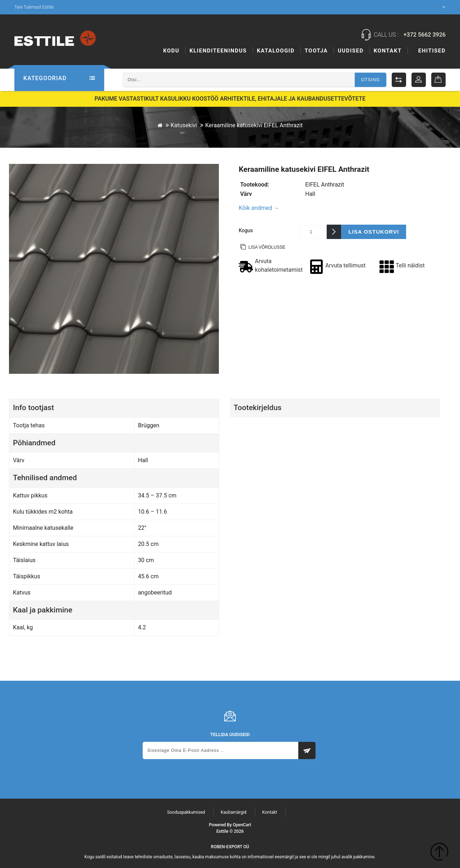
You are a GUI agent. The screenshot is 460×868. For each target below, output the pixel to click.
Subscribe (307, 750)
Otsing (371, 80)
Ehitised (318, 51)
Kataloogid (276, 51)
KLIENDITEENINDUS (218, 51)
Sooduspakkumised (186, 812)
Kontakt (432, 51)
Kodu (171, 51)
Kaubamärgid (233, 812)
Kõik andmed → (259, 208)
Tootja (354, 51)
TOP (439, 853)
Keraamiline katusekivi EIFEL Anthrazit (254, 125)
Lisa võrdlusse (267, 247)
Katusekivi (184, 125)
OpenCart (242, 825)
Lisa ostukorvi (374, 232)
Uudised (388, 51)
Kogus (246, 230)
